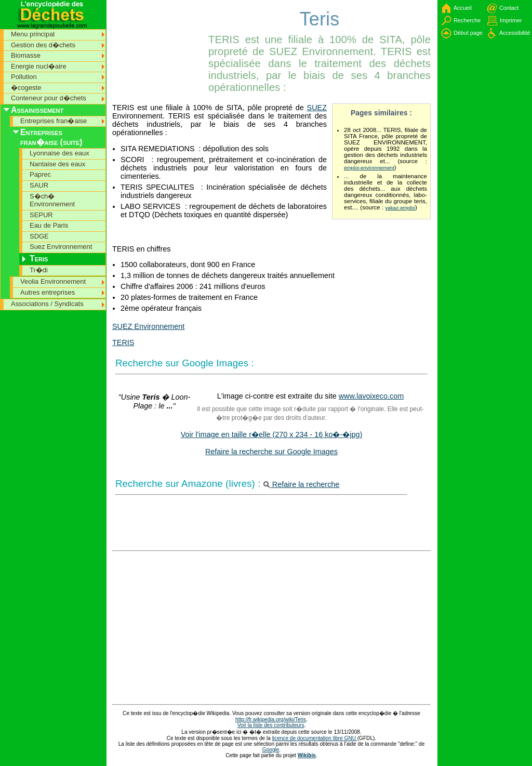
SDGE (39, 236)
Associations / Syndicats (47, 304)
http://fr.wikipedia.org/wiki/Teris (271, 719)
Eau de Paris (49, 225)
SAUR (39, 185)
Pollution (24, 77)
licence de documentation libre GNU (315, 738)
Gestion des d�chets (43, 45)
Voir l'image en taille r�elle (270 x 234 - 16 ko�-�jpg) (272, 434)
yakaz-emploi (400, 208)
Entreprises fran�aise (54, 121)
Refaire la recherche (302, 484)
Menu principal (33, 34)
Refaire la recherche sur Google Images (271, 452)
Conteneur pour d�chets (49, 98)
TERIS (123, 342)
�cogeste (26, 88)
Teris (39, 259)
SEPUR (41, 215)
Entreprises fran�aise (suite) (51, 137)
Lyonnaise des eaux (59, 153)
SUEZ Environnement (148, 326)
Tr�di (39, 270)
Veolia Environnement (53, 281)
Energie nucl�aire (39, 66)
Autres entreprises (48, 292)
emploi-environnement (369, 168)
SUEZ (317, 108)
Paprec (40, 174)
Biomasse (26, 55)
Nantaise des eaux (57, 164)
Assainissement (37, 110)
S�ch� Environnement (52, 200)
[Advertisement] (159, 23)
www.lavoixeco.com (371, 396)
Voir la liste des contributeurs (271, 725)
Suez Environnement (61, 247)
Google (271, 750)
